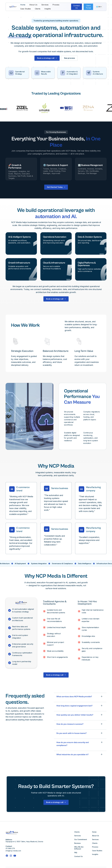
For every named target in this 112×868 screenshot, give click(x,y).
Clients (38, 9)
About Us (33, 5)
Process (56, 5)
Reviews (77, 843)
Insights (48, 9)
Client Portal (88, 7)
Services (45, 5)
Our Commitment (81, 839)
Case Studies (26, 9)
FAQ (76, 853)
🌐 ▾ (99, 7)
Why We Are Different (79, 848)
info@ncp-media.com (13, 851)
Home (23, 5)
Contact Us (77, 7)
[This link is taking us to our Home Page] (13, 7)
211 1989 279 (10, 848)
